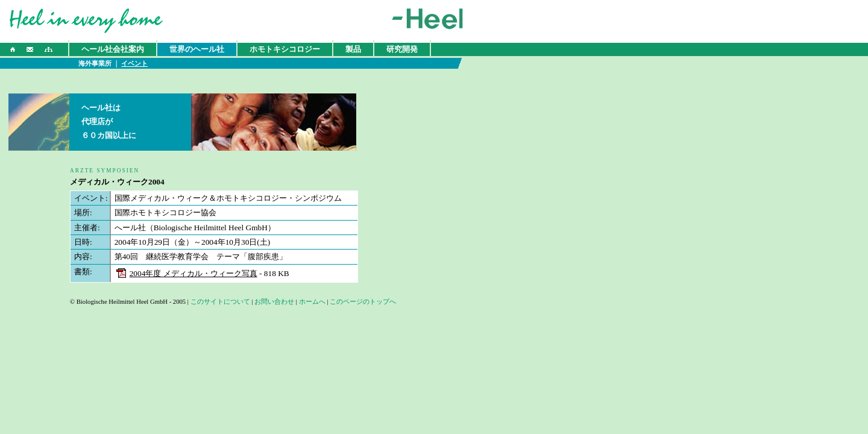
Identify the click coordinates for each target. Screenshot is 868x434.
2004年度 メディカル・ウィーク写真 (193, 273)
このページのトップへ (363, 302)
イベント (134, 64)
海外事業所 (95, 64)
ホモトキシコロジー (285, 49)
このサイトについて (220, 302)
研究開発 (402, 49)
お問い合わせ (274, 302)
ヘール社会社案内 (113, 49)
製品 (353, 49)
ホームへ (312, 302)
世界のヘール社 (197, 49)
